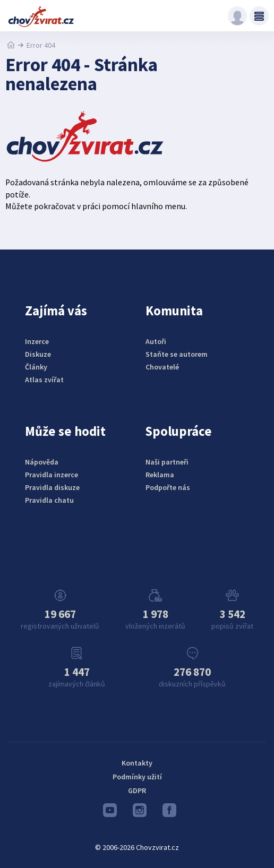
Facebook (169, 813)
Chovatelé (162, 367)
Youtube (110, 813)
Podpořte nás (168, 487)
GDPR (137, 790)
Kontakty (137, 763)
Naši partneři (167, 462)
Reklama (160, 475)
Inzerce (37, 341)
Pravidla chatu (49, 500)
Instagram (140, 813)
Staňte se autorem (177, 354)
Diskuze (38, 354)
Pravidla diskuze (52, 487)
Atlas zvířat (44, 380)
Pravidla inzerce (52, 475)
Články (36, 367)
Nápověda (42, 462)
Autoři (156, 341)
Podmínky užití (137, 777)
